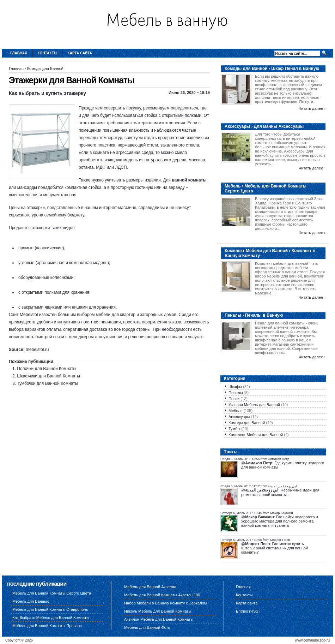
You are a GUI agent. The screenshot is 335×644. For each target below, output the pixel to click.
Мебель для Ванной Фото (147, 627)
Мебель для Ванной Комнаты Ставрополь (50, 609)
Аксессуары (239, 417)
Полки (234, 399)
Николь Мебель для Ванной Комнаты (158, 611)
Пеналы (236, 393)
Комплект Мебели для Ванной (256, 435)
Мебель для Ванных (31, 601)
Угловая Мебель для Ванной (254, 405)
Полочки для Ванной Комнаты (47, 369)
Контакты (48, 53)
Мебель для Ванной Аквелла (150, 587)
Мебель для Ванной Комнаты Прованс (47, 626)
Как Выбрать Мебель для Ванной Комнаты (51, 618)
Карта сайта (80, 53)
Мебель (235, 411)
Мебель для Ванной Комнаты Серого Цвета (52, 593)
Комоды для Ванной (45, 68)
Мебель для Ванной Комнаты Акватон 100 (162, 595)
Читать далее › (312, 108)
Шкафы (235, 387)
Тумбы (234, 429)
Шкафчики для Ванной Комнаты (48, 376)
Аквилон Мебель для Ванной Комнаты (159, 619)
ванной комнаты (189, 180)
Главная (19, 53)
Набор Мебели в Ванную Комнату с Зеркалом (165, 603)
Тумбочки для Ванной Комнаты (47, 383)
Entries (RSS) (248, 611)
